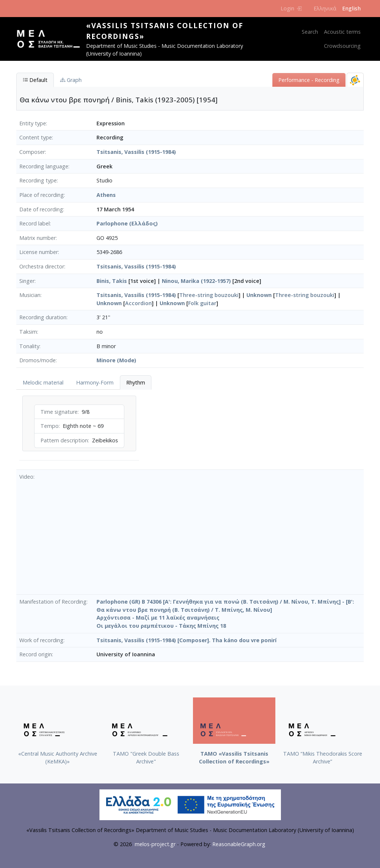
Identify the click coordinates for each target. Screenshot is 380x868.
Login (291, 8)
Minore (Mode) (116, 360)
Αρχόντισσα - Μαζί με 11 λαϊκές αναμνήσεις (158, 618)
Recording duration (43, 317)
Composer (32, 152)
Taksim (28, 332)
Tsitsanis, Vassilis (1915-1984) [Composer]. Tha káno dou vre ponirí (186, 640)
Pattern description (64, 440)
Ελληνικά (325, 8)
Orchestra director (42, 266)
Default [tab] (35, 80)
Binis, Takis (112, 281)
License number (39, 252)
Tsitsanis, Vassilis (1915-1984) (136, 152)
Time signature (59, 412)
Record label (35, 223)
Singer (27, 281)
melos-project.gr (155, 844)
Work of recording (41, 640)
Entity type (33, 123)
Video (26, 477)
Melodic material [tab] (43, 382)
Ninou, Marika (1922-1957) (196, 281)
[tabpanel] (79, 429)
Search (310, 32)
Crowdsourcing (342, 46)
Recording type (38, 180)
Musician (30, 295)
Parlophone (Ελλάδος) (127, 223)
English (351, 8)
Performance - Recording (309, 80)
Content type (36, 137)
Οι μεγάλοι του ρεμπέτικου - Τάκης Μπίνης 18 (161, 626)
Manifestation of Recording (53, 602)
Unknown (259, 295)
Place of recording (42, 195)
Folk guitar (202, 303)
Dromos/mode (37, 360)
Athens (106, 195)
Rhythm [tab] (136, 382)
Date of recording (41, 209)
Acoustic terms (342, 32)
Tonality (29, 346)
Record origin (36, 654)
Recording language (44, 166)
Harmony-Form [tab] (95, 382)
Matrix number (37, 238)
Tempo (50, 426)
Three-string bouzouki (209, 295)
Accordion (138, 303)
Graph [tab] (71, 80)
